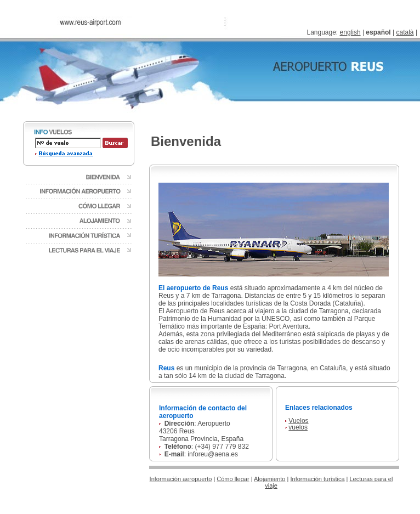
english (350, 32)
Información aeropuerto (181, 479)
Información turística (317, 479)
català (405, 32)
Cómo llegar (233, 479)
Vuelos (298, 421)
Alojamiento (269, 479)
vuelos (298, 427)
